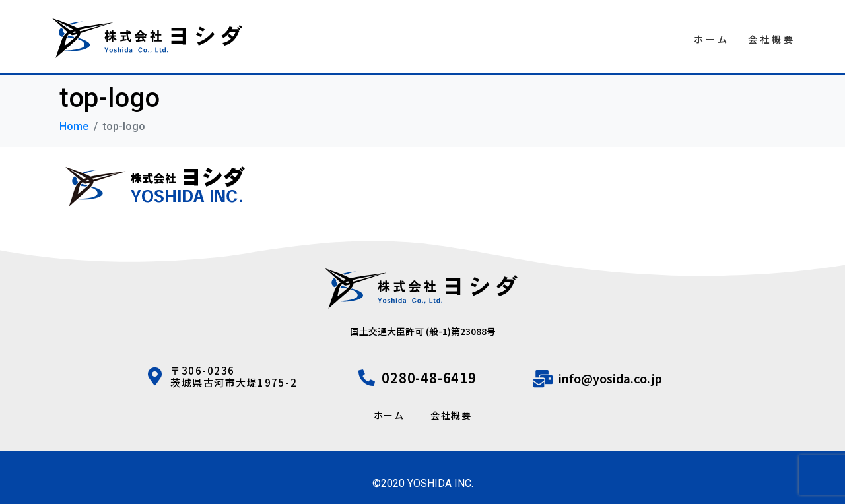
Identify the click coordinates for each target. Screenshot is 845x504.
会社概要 (772, 39)
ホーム (712, 39)
